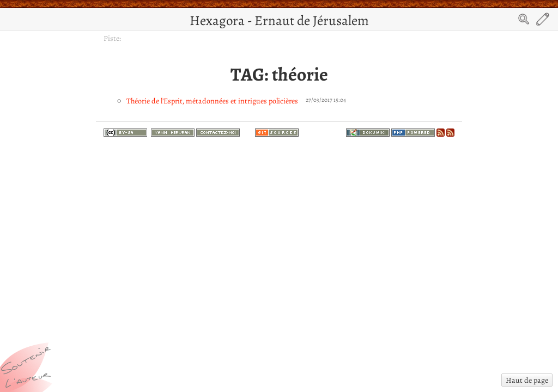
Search (524, 19)
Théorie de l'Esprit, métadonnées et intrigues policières (212, 101)
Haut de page (527, 380)
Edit (543, 19)
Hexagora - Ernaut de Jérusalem (279, 20)
